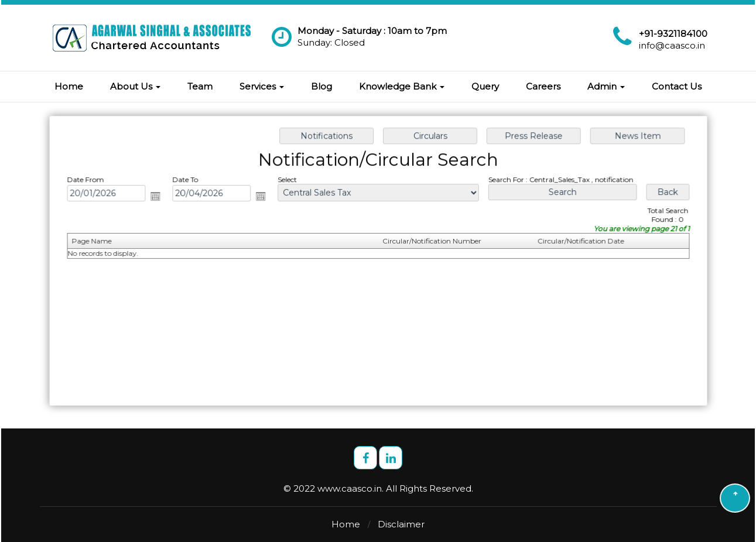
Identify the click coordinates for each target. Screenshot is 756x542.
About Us (135, 86)
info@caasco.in (672, 45)
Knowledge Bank (402, 86)
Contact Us (677, 86)
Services (262, 86)
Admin (606, 86)
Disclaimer (401, 524)
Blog (321, 86)
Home (69, 86)
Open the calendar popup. (160, 197)
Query (485, 86)
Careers (543, 86)
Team (200, 86)
